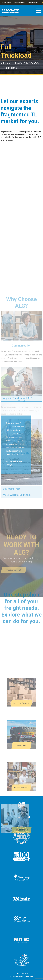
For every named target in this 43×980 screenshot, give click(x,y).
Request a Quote (20, 3)
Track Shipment (6, 3)
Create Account (33, 3)
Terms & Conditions (22, 974)
